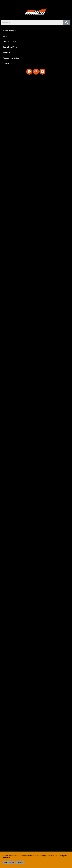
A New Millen (10, 30)
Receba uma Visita (13, 58)
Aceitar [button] (20, 863)
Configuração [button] (9, 863)
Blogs (7, 52)
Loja (5, 36)
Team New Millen (10, 47)
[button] (70, 3)
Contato (8, 63)
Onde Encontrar (10, 41)
